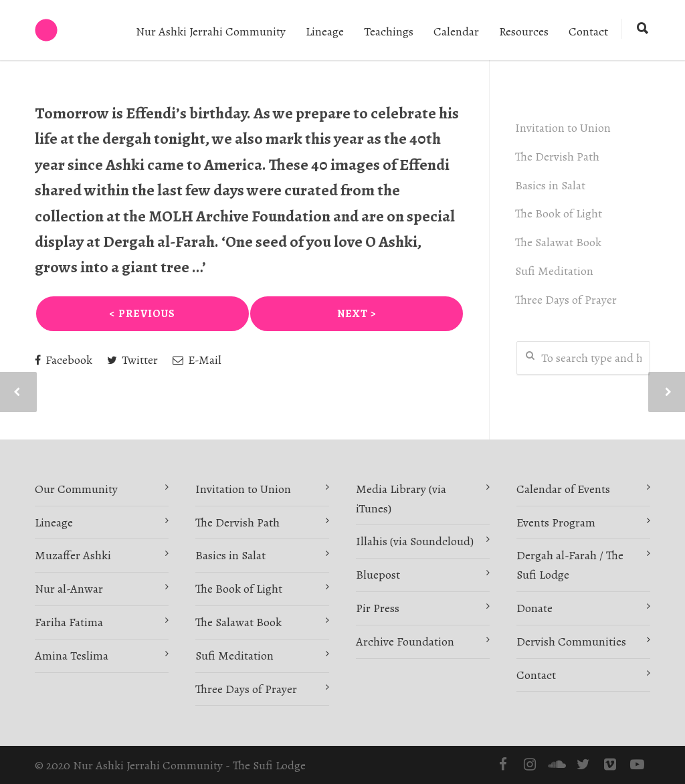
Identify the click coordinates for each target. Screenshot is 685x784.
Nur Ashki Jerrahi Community (211, 31)
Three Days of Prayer (567, 300)
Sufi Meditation (556, 271)
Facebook (64, 360)
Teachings (389, 31)
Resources (524, 31)
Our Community (76, 489)
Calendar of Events (563, 489)
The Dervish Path (559, 157)
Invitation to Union (564, 128)
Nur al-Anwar (69, 589)
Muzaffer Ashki (73, 555)
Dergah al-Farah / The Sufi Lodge (570, 565)
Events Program (556, 522)
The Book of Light (560, 213)
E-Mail (197, 360)
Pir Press (378, 608)
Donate (534, 608)
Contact (588, 31)
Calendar (456, 31)
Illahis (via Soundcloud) (415, 541)
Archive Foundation (405, 642)
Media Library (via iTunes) (401, 499)
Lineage (325, 31)
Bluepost (378, 575)
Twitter (132, 360)
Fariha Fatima (69, 622)
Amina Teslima (72, 656)
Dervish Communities (571, 642)
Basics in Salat (552, 185)
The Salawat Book (560, 242)
